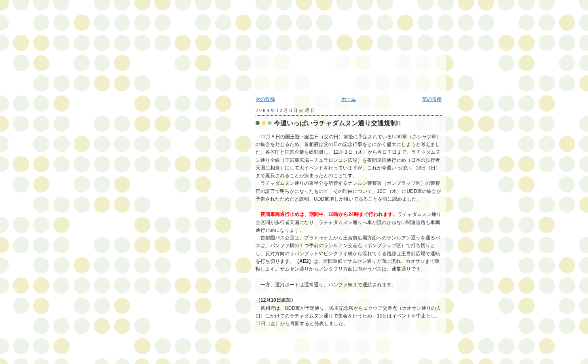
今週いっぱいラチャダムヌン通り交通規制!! (337, 123)
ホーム (349, 99)
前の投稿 (432, 99)
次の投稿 (265, 99)
